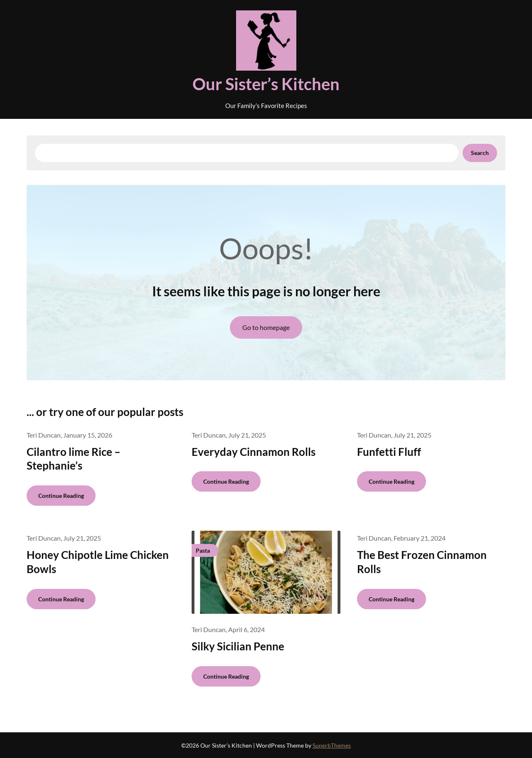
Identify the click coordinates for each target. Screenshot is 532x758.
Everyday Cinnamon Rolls (254, 452)
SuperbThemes (332, 745)
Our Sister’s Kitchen (266, 84)
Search (480, 153)
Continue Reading (61, 496)
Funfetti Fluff (389, 452)
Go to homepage (266, 327)
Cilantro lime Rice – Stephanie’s (74, 459)
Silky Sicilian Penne (238, 646)
